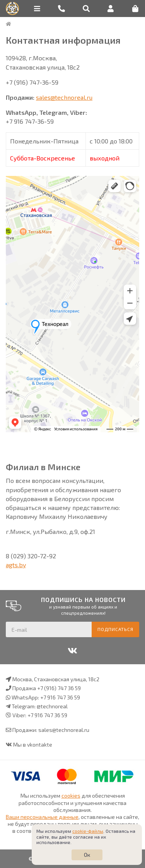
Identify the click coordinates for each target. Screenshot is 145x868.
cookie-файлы (88, 831)
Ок (87, 855)
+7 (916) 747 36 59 (59, 688)
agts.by (16, 565)
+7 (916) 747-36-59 (32, 82)
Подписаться (115, 629)
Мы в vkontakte (33, 744)
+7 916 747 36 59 (60, 697)
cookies (71, 796)
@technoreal (52, 706)
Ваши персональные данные (42, 817)
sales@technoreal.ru (64, 97)
